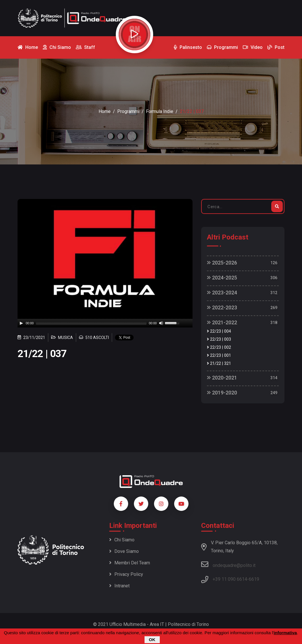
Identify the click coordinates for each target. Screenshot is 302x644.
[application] (105, 323)
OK (152, 640)
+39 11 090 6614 (230, 579)
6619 (254, 579)
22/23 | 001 (219, 355)
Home (105, 111)
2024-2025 (222, 278)
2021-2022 (222, 322)
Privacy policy (126, 574)
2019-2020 (222, 393)
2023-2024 (222, 293)
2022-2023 (222, 307)
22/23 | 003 (219, 339)
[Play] (21, 323)
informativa (285, 633)
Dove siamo (124, 551)
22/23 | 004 (219, 331)
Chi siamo (122, 540)
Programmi (128, 111)
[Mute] (161, 323)
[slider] (91, 323)
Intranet (119, 586)
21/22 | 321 (219, 364)
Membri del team (130, 563)
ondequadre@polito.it (228, 564)
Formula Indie (160, 111)
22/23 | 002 (219, 347)
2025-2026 (222, 263)
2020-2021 (222, 378)
